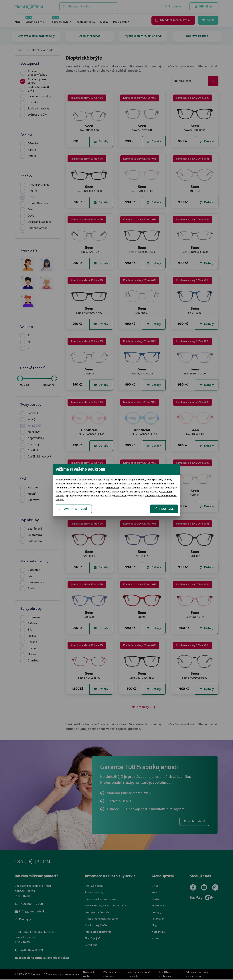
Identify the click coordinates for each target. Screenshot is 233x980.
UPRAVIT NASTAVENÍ (73, 509)
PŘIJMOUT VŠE (164, 509)
